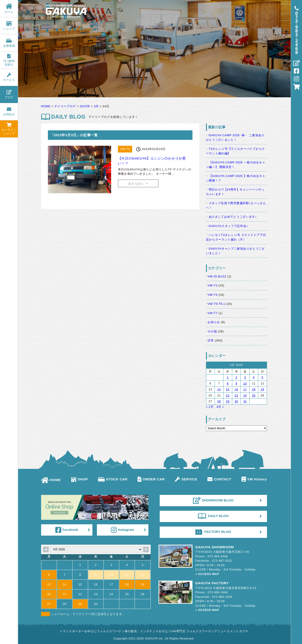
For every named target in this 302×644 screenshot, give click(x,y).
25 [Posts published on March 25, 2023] (254, 395)
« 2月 (210, 407)
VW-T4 (213, 295)
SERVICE (186, 479)
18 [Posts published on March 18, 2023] (254, 389)
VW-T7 (213, 313)
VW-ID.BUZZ (217, 276)
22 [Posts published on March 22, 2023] (228, 395)
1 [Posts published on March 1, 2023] (228, 377)
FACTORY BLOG (213, 532)
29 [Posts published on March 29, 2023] (228, 401)
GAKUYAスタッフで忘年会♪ (228, 226)
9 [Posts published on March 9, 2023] (236, 383)
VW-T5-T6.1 (216, 304)
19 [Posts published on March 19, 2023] (262, 389)
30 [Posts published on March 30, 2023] (236, 401)
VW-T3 (213, 285)
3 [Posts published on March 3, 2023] (245, 377)
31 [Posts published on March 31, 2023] (245, 401)
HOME (51, 480)
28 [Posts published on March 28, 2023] (219, 401)
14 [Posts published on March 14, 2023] (219, 389)
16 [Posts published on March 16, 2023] (236, 389)
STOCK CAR (113, 479)
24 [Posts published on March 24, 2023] (245, 395)
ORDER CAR (151, 479)
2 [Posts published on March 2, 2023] (236, 377)
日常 (211, 340)
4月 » (220, 407)
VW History (254, 479)
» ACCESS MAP (207, 574)
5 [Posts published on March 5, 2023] (262, 377)
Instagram (123, 530)
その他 (212, 331)
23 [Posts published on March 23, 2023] (236, 395)
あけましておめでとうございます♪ (233, 217)
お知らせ (214, 322)
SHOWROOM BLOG (213, 501)
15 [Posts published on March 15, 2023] (228, 389)
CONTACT (219, 479)
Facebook (67, 530)
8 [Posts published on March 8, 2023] (228, 383)
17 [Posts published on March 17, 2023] (245, 389)
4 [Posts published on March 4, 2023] (254, 377)
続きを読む (138, 184)
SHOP (79, 479)
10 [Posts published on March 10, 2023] (245, 383)
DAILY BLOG (213, 516)
